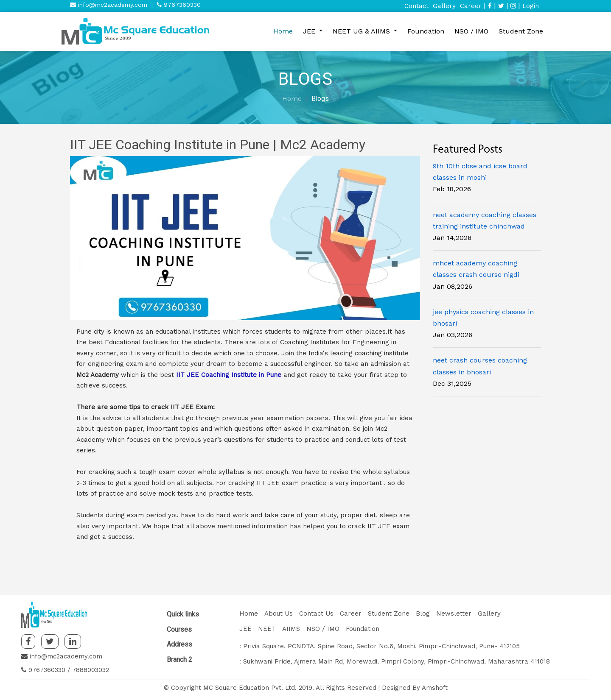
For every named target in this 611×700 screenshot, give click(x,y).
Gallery (444, 6)
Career (471, 6)
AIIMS (291, 629)
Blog (423, 614)
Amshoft (435, 688)
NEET (267, 629)
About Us (279, 614)
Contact (416, 6)
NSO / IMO (471, 31)
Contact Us (316, 614)
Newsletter (454, 614)
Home (283, 31)
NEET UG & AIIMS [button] (362, 31)
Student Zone (521, 31)
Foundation (426, 31)
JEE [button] (310, 31)
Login (531, 6)
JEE (245, 629)
